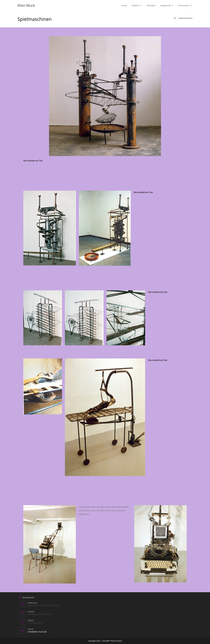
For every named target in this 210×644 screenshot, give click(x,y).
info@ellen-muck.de (37, 632)
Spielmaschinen (186, 18)
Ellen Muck (26, 5)
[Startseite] (175, 18)
